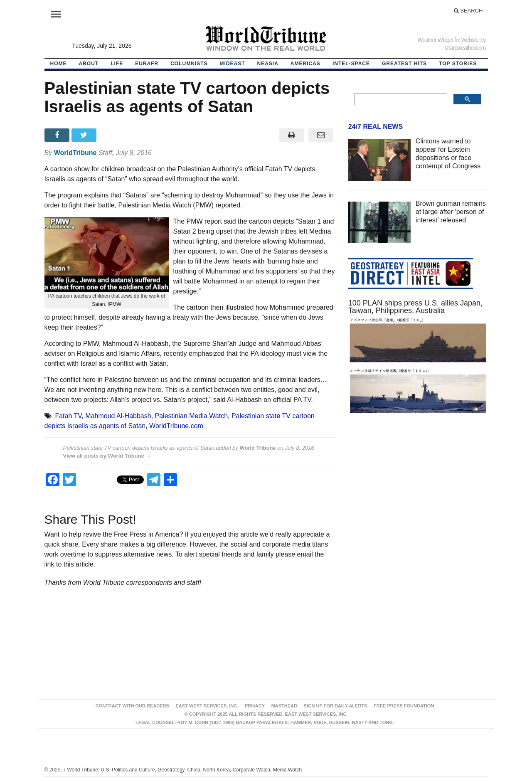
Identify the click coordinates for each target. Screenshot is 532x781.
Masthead (284, 706)
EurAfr (147, 64)
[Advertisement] (418, 500)
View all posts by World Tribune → (107, 456)
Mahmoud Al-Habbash (118, 416)
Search (468, 11)
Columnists (189, 64)
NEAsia (268, 64)
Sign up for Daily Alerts (336, 706)
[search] (400, 99)
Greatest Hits (404, 64)
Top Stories (458, 64)
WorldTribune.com (176, 426)
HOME (59, 64)
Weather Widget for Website (448, 40)
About (89, 64)
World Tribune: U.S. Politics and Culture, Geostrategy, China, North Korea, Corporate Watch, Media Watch (182, 770)
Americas (305, 64)
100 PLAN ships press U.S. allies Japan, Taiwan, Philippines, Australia (415, 307)
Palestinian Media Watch (192, 416)
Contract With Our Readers (132, 706)
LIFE (117, 64)
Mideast (233, 64)
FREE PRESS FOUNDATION (404, 706)
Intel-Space (351, 64)
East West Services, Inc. (207, 706)
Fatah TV (68, 416)
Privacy (255, 706)
